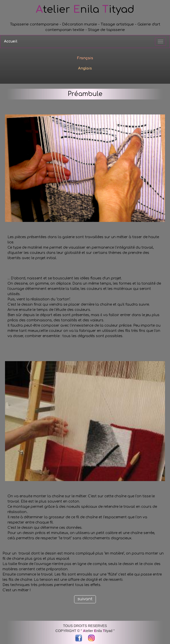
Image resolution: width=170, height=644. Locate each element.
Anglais (85, 68)
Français (85, 58)
